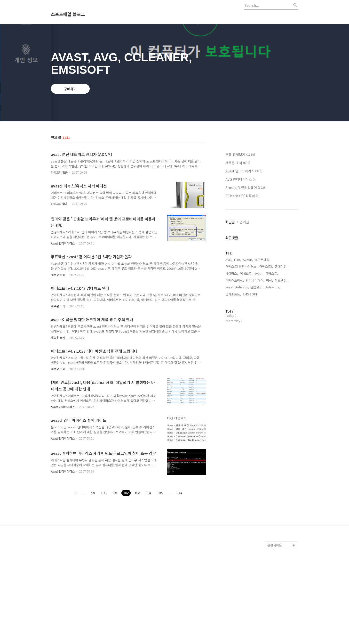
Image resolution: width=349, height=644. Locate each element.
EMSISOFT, (251, 294)
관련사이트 (275, 545)
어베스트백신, (235, 280)
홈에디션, (281, 266)
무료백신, (281, 280)
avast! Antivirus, (237, 287)
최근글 (230, 222)
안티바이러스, (255, 280)
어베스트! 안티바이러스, (241, 266)
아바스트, (272, 273)
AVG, (229, 260)
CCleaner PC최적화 (242, 196)
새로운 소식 (58, 275)
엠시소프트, (233, 294)
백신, (270, 280)
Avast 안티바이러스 (63, 243)
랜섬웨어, (257, 287)
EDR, (238, 260)
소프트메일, (263, 260)
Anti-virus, (273, 287)
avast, (259, 273)
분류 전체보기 (240, 155)
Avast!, (248, 260)
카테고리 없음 (59, 172)
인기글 (244, 222)
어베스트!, (266, 266)
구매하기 (70, 89)
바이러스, (232, 273)
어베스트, (246, 273)
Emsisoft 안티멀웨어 (245, 187)
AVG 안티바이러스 (241, 179)
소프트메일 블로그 (68, 14)
